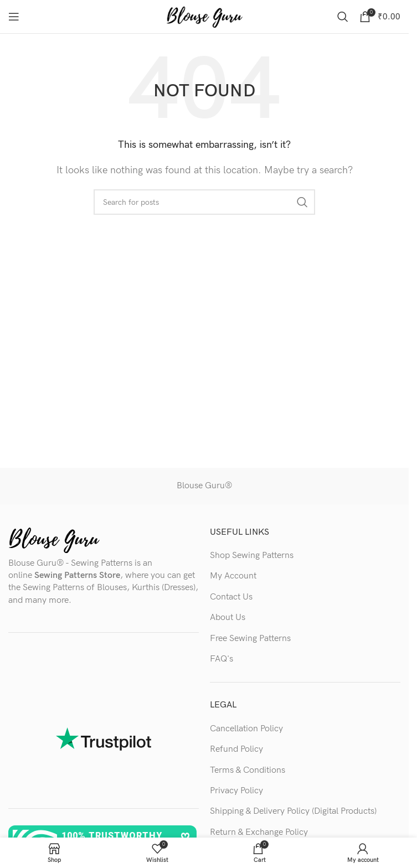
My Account (233, 576)
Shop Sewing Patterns (252, 556)
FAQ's (222, 659)
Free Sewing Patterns (250, 639)
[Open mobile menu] (14, 17)
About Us (228, 618)
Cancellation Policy (246, 729)
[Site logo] (204, 16)
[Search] (343, 17)
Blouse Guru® (204, 486)
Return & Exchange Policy (259, 832)
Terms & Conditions (248, 770)
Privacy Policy (236, 791)
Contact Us (231, 597)
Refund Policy (236, 749)
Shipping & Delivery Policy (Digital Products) (293, 811)
